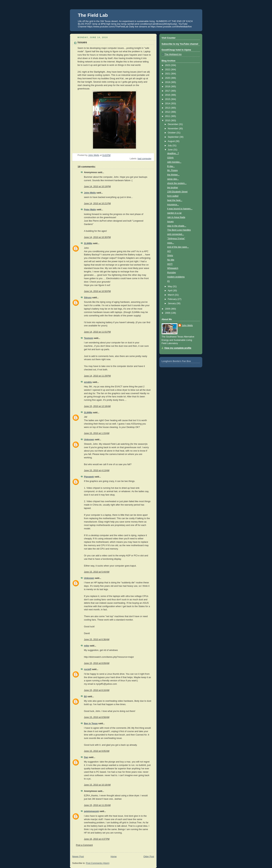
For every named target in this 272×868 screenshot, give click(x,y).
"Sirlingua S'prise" (176, 239)
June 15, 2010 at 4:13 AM (97, 470)
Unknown (89, 440)
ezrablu (88, 382)
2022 (168, 70)
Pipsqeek (89, 477)
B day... (171, 166)
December (173, 124)
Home (114, 857)
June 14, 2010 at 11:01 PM (97, 332)
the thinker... (173, 175)
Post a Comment (84, 845)
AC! (169, 251)
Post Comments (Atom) (98, 863)
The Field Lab (93, 15)
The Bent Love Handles (179, 230)
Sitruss (88, 298)
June (171, 150)
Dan (86, 757)
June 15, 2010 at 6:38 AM (97, 639)
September (174, 137)
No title (171, 260)
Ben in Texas (91, 724)
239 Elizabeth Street (177, 192)
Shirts (170, 256)
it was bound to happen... (180, 209)
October (172, 133)
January (172, 303)
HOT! (170, 264)
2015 (168, 99)
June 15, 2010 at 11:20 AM (97, 805)
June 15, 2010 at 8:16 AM (97, 690)
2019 (168, 82)
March (171, 295)
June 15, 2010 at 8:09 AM (97, 663)
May (170, 286)
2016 (168, 95)
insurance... (173, 205)
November (173, 129)
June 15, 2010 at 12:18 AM (97, 406)
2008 (168, 313)
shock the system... (177, 183)
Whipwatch (173, 268)
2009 (168, 309)
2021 (168, 74)
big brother (173, 188)
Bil (85, 697)
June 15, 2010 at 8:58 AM (97, 717)
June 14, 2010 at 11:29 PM (97, 376)
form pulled (173, 196)
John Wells (90, 193)
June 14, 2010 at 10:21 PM (97, 203)
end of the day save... (178, 247)
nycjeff (88, 669)
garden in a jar (174, 213)
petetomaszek (91, 811)
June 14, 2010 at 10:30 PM (97, 237)
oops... (171, 243)
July (170, 146)
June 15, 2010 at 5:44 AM (97, 572)
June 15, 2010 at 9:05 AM (97, 751)
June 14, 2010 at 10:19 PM (97, 187)
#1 (168, 281)
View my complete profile (178, 348)
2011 (168, 116)
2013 (168, 108)
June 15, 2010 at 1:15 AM (97, 433)
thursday (171, 273)
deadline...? (173, 153)
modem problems (176, 277)
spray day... (173, 179)
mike (87, 646)
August (172, 141)
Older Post (149, 857)
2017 (168, 91)
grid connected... (176, 234)
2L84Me (88, 243)
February (173, 299)
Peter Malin (90, 210)
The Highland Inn (173, 54)
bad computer (144, 159)
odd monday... (174, 162)
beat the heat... (175, 200)
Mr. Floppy (172, 170)
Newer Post (78, 857)
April (170, 291)
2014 (168, 104)
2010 (168, 121)
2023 (168, 65)
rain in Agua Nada (176, 217)
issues (170, 222)
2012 (168, 112)
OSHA (170, 158)
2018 (168, 87)
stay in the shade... (177, 226)
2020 (168, 78)
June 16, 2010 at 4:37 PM (97, 839)
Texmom (89, 338)
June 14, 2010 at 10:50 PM (97, 291)
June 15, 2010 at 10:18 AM (97, 785)
